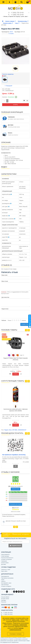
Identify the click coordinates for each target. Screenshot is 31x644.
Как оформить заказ (6, 583)
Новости (3, 581)
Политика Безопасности (7, 558)
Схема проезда (5, 556)
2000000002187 (22, 430)
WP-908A (15, 430)
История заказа (5, 599)
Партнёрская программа (7, 578)
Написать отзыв (15, 489)
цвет (4, 76)
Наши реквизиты (5, 554)
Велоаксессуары (23, 21)
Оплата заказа (5, 563)
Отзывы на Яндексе (6, 586)
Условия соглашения (6, 559)
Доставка (4, 564)
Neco (17, 23)
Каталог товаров (11, 21)
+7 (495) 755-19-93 (17, 15)
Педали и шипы (8, 23)
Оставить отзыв (25, 324)
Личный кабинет (5, 597)
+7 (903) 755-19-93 (17, 13)
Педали (6, 430)
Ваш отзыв (5, 281)
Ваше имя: (5, 275)
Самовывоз (4, 561)
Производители (5, 576)
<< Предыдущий (8, 86)
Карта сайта (4, 571)
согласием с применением (20, 625)
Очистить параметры (8, 74)
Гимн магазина (5, 585)
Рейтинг (4, 320)
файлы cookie (16, 620)
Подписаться (15, 546)
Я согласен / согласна (15, 634)
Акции (3, 580)
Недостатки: (5, 309)
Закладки (4, 600)
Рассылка (4, 602)
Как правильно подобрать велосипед (14, 455)
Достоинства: (5, 297)
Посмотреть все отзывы (15, 504)
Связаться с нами (6, 570)
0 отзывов (11, 34)
